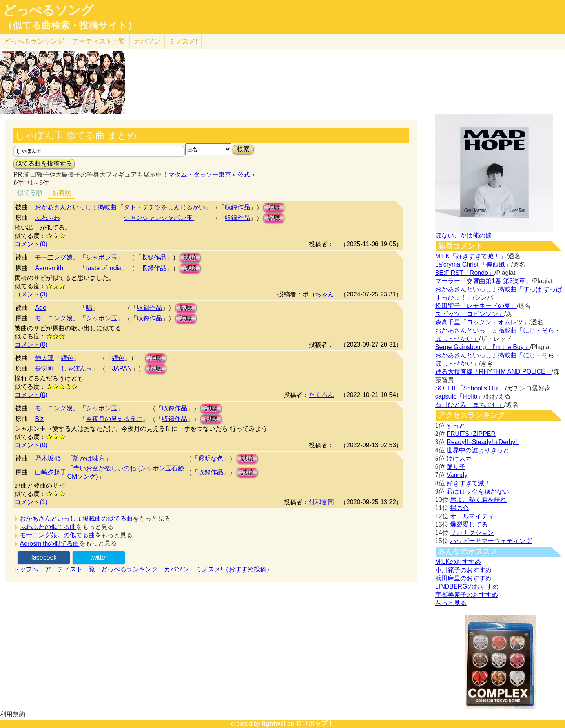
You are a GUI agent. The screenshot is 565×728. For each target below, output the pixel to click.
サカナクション (472, 533)
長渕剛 (44, 369)
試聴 (274, 207)
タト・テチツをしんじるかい (164, 207)
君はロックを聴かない (478, 491)
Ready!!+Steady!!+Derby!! (483, 442)
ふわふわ (47, 218)
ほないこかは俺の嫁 (463, 235)
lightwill (274, 723)
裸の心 (459, 508)
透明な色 (211, 458)
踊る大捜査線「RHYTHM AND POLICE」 (493, 372)
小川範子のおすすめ (463, 570)
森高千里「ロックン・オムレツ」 (482, 322)
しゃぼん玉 (77, 369)
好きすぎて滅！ (468, 483)
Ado (40, 308)
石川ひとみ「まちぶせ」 (470, 405)
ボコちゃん (318, 294)
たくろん (321, 395)
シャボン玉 (102, 257)
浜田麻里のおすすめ (463, 578)
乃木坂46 (48, 458)
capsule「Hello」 (459, 396)
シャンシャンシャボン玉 (158, 218)
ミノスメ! (183, 41)
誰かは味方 (89, 458)
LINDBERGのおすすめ (467, 586)
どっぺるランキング (129, 569)
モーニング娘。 (57, 318)
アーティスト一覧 (70, 569)
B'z (39, 419)
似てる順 (30, 193)
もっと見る (451, 603)
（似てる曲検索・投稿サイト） (70, 26)
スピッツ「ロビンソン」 (470, 314)
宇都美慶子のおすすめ (467, 595)
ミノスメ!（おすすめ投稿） (234, 569)
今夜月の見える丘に (114, 419)
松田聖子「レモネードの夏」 (476, 306)
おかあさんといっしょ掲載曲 (76, 207)
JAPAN (122, 369)
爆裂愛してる (469, 524)
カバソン (147, 41)
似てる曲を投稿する (44, 164)
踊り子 (456, 467)
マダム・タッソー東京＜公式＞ (212, 175)
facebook (44, 557)
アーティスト (99, 41)
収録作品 (237, 207)
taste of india (104, 268)
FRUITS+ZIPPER (471, 434)
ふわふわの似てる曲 (48, 527)
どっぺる (34, 41)
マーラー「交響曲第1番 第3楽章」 (483, 281)
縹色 (67, 358)
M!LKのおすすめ (458, 562)
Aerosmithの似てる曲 (49, 544)
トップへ (26, 569)
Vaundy (457, 475)
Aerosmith (49, 268)
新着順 (62, 193)
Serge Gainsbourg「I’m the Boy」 (483, 347)
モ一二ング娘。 (57, 257)
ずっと (456, 425)
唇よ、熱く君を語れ (478, 500)
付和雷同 (321, 502)
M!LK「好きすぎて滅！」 (471, 256)
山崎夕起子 (51, 472)
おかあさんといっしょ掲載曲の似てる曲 (76, 519)
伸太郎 (44, 358)
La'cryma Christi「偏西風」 (473, 264)
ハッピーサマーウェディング (491, 541)
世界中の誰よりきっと (478, 450)
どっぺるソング (48, 10)
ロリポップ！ (315, 723)
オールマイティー (475, 516)
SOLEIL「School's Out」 (470, 388)
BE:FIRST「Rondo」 (465, 273)
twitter (99, 557)
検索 (243, 149)
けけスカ (459, 458)
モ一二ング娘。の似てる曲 (57, 535)
